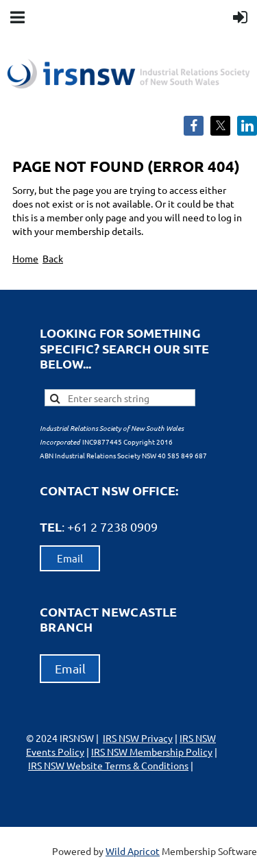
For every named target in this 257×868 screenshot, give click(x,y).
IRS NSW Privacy (138, 738)
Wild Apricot (133, 851)
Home (25, 258)
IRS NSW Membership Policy (152, 752)
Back (53, 258)
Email (70, 558)
